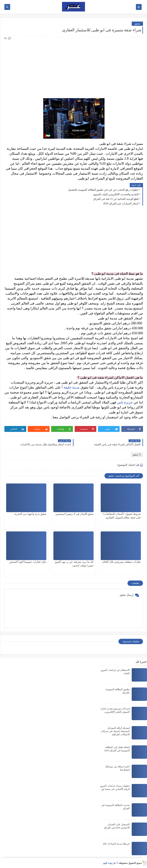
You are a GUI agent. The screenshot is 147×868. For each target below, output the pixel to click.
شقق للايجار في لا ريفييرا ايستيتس (75, 514)
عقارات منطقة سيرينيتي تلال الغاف (121, 562)
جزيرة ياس (125, 402)
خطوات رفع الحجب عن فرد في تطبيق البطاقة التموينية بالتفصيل (103, 190)
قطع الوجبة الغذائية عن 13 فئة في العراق (116, 199)
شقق (137, 24)
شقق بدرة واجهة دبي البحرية (30, 514)
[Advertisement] (73, 67)
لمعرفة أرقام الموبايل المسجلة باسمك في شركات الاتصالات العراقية (115, 731)
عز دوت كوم (110, 863)
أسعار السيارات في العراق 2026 (121, 204)
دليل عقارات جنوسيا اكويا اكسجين (28, 562)
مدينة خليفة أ (71, 387)
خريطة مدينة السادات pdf (116, 844)
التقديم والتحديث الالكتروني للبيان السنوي (116, 194)
